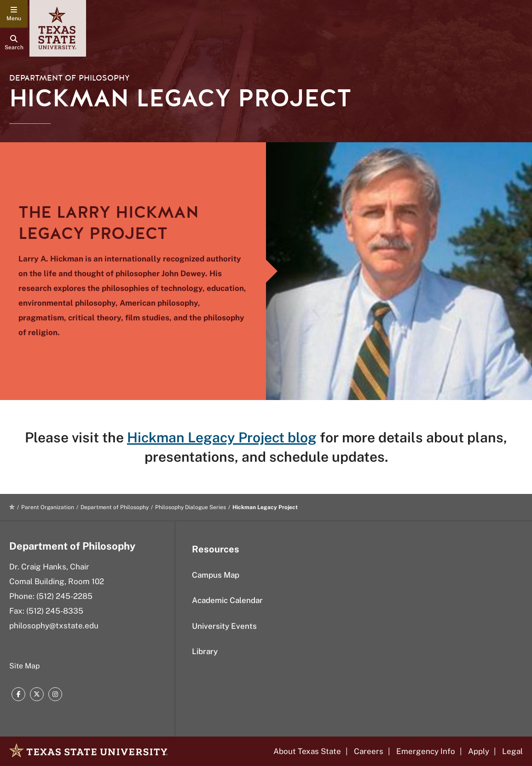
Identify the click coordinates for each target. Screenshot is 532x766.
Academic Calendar (227, 600)
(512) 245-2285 (64, 596)
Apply (479, 751)
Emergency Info (426, 751)
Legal (512, 751)
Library (205, 651)
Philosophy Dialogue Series (191, 507)
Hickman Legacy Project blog (222, 437)
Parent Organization (48, 507)
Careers (369, 751)
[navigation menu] (14, 14)
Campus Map (216, 575)
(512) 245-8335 (55, 611)
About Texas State (307, 751)
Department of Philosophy (69, 78)
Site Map (25, 666)
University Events (224, 626)
